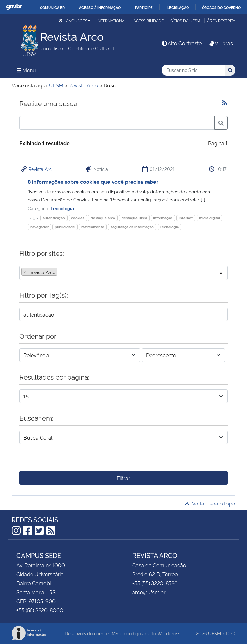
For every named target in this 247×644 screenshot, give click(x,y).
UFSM (215, 633)
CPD (231, 633)
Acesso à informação (100, 7)
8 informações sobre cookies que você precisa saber (93, 182)
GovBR (14, 7)
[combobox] (123, 273)
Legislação (178, 7)
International (112, 20)
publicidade (65, 227)
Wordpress (169, 633)
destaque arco (103, 218)
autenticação (54, 218)
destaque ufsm (134, 218)
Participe (144, 7)
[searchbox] (61, 272)
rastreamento (93, 227)
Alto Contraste (181, 43)
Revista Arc (40, 169)
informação (163, 218)
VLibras (221, 43)
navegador (39, 227)
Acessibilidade (149, 20)
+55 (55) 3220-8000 (40, 610)
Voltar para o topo (210, 503)
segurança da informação (132, 227)
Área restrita (221, 20)
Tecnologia (62, 208)
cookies (78, 218)
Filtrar (123, 478)
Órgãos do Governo (221, 7)
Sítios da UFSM (185, 20)
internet (186, 218)
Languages (73, 20)
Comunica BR (52, 7)
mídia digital (210, 218)
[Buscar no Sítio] (193, 70)
